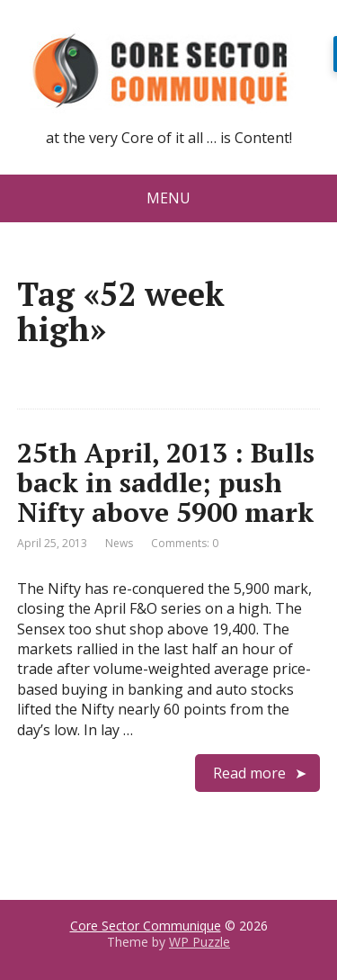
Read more (249, 773)
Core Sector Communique (146, 926)
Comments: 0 (185, 543)
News (119, 543)
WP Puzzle (200, 942)
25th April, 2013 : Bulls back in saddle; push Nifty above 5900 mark (166, 482)
